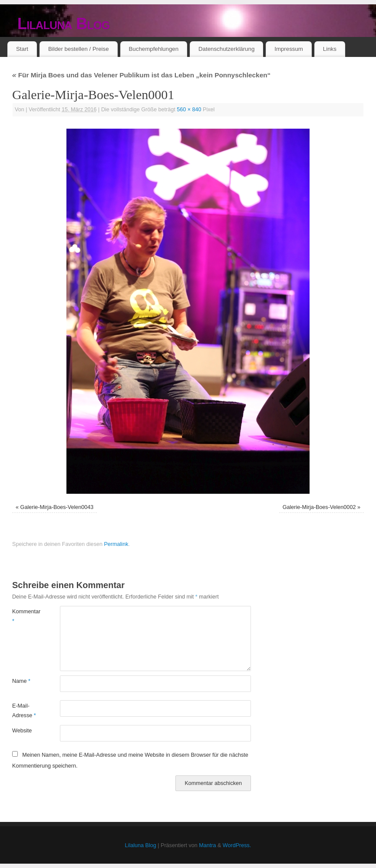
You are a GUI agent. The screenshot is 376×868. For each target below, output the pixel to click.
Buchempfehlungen (153, 49)
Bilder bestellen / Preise (79, 49)
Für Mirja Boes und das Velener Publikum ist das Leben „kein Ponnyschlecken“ (141, 75)
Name (21, 681)
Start (22, 49)
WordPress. (237, 845)
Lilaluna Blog (64, 24)
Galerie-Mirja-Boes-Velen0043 (57, 507)
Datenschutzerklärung (226, 49)
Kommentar (24, 616)
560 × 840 (189, 110)
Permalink (116, 544)
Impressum (289, 49)
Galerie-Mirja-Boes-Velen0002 (319, 507)
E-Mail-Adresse (24, 710)
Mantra (207, 845)
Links (330, 49)
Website (22, 731)
